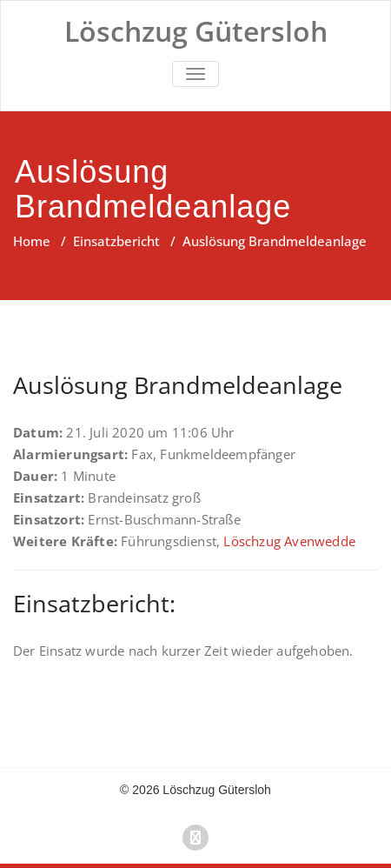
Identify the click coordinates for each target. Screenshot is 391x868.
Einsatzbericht (116, 241)
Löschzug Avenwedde (289, 541)
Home (32, 241)
